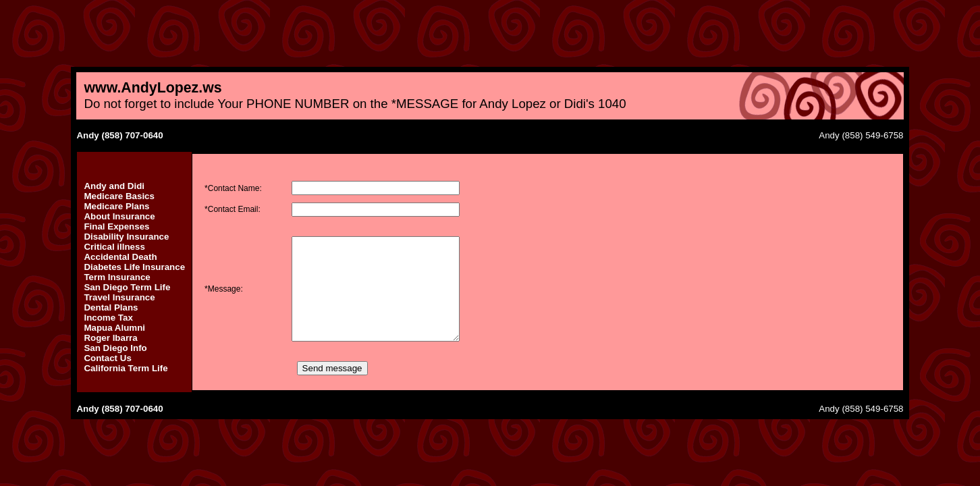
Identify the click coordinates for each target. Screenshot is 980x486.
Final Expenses (116, 226)
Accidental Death (120, 257)
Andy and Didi (114, 186)
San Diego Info (115, 348)
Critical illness (114, 247)
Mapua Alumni (114, 328)
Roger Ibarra (110, 338)
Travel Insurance (119, 297)
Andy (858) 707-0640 (119, 135)
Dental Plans (111, 307)
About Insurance (119, 216)
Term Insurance (117, 277)
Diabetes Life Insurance (134, 267)
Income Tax (108, 318)
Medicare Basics (119, 196)
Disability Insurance (126, 237)
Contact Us (107, 358)
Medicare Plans (116, 206)
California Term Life (126, 368)
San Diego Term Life (127, 287)
